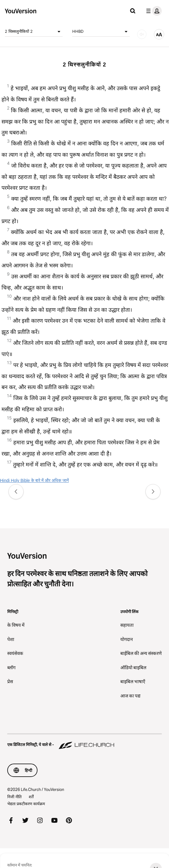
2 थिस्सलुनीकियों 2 (34, 32)
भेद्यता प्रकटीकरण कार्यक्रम (26, 804)
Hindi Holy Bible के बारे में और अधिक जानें (34, 480)
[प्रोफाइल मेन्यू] (153, 11)
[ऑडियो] (142, 34)
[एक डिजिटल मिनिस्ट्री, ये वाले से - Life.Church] (84, 742)
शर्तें (31, 797)
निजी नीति (14, 797)
